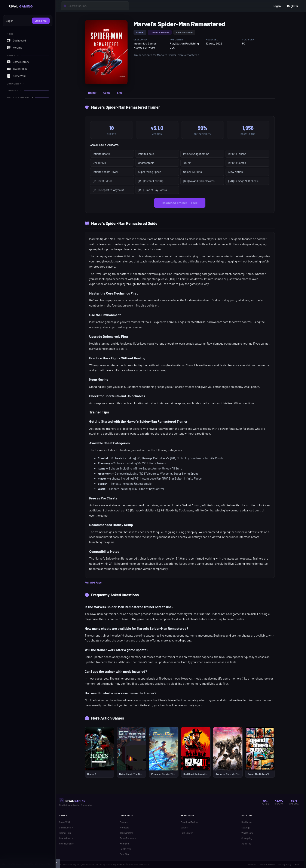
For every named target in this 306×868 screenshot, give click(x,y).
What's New (247, 833)
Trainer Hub (65, 833)
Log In (10, 21)
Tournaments (127, 833)
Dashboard (247, 822)
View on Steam (184, 32)
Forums (124, 822)
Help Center (187, 833)
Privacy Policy (285, 864)
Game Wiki (64, 822)
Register (293, 6)
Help (297, 864)
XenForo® (121, 864)
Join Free (41, 21)
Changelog (247, 838)
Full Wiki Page (93, 582)
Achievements (66, 844)
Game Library (66, 827)
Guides (184, 827)
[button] (56, 863)
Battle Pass (126, 849)
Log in (277, 6)
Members (125, 827)
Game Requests (128, 838)
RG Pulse (124, 844)
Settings (246, 827)
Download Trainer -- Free (180, 203)
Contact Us (251, 864)
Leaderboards (66, 838)
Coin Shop (125, 854)
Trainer (92, 93)
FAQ (119, 93)
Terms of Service (267, 864)
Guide (107, 93)
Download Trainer (189, 822)
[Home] (28, 6)
